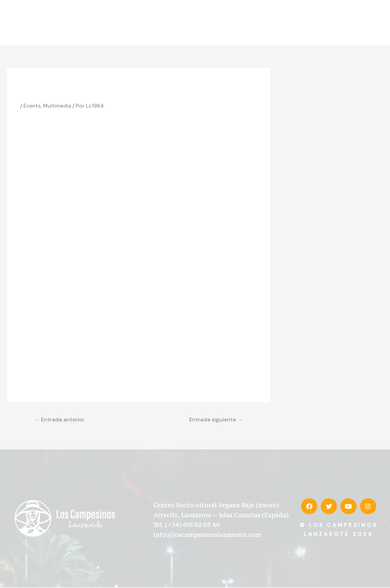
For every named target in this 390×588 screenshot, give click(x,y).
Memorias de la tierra (278, 23)
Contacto (365, 23)
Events (32, 106)
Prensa (332, 23)
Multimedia (58, 106)
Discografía (224, 23)
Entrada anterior (62, 420)
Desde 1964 (183, 23)
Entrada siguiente (214, 420)
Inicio (150, 23)
